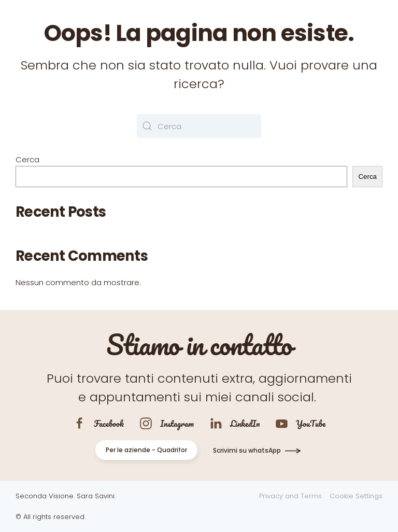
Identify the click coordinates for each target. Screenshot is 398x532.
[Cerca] (199, 126)
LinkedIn (245, 423)
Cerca (27, 159)
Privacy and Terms (290, 496)
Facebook (109, 423)
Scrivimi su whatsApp (247, 450)
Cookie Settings (356, 496)
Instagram (177, 423)
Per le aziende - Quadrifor (146, 450)
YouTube (311, 423)
